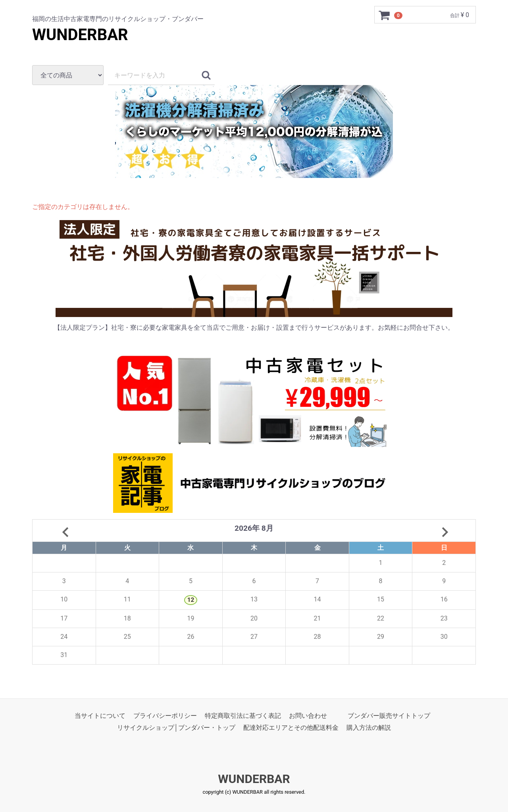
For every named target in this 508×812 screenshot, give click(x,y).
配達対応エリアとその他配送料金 (291, 728)
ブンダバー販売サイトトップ (389, 716)
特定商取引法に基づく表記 (243, 716)
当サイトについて (100, 716)
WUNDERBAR (80, 35)
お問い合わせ (308, 716)
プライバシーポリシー (165, 716)
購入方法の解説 (369, 728)
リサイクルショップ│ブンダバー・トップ (176, 728)
